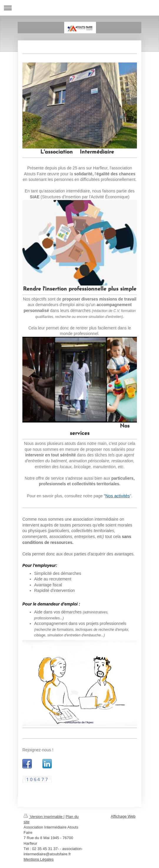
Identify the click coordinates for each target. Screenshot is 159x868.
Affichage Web (123, 816)
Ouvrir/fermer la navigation (79, 8)
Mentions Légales (39, 859)
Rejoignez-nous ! (38, 750)
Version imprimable (44, 817)
